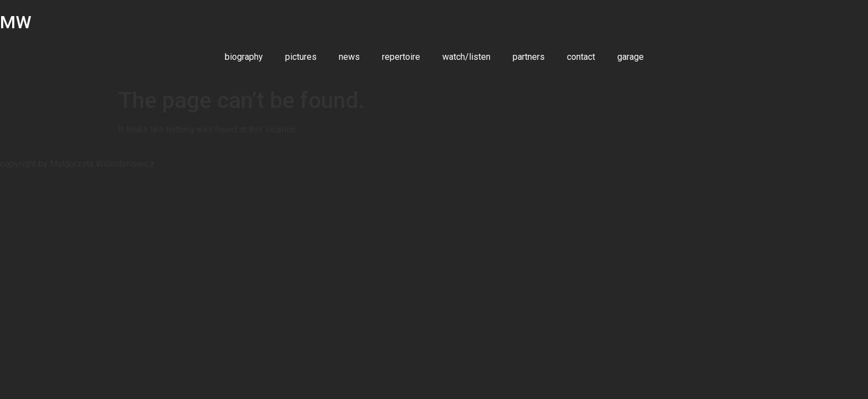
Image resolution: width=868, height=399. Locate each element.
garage (631, 57)
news (349, 57)
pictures (301, 57)
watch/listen (466, 57)
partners (529, 57)
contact (581, 57)
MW (16, 22)
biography (244, 57)
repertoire (401, 57)
